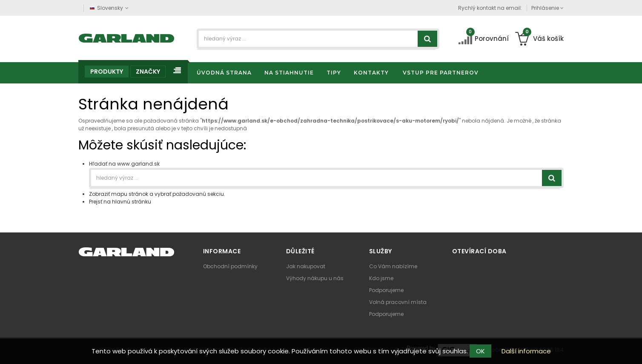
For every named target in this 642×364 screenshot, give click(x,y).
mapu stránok (130, 194)
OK (480, 351)
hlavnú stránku (132, 202)
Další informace (526, 351)
